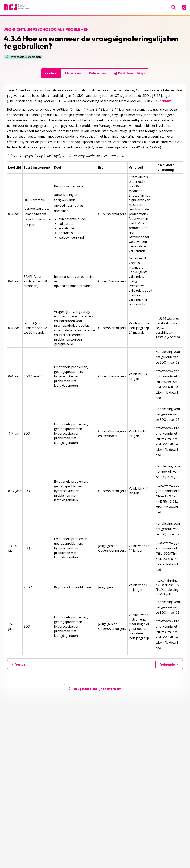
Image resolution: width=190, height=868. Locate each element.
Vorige (19, 664)
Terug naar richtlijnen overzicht (95, 689)
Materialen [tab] (73, 73)
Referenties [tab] (98, 73)
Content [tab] (51, 73)
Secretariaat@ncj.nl (23, 855)
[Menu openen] (184, 7)
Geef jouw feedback (30, 738)
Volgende (169, 664)
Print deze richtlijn (129, 73)
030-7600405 (18, 848)
